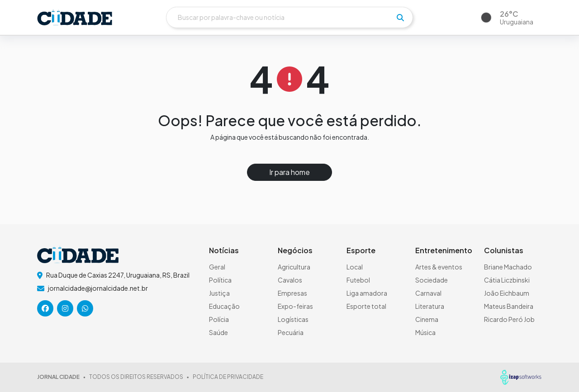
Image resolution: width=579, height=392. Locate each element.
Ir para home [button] (289, 172)
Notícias (224, 250)
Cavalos (290, 280)
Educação (224, 306)
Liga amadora (367, 293)
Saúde (218, 332)
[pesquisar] (400, 18)
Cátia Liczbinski (507, 280)
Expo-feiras (295, 306)
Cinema (427, 319)
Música (425, 332)
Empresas (292, 293)
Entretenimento (444, 250)
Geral (217, 267)
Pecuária (291, 332)
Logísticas (293, 319)
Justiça (219, 293)
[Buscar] (289, 17)
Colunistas (504, 250)
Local (355, 267)
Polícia (219, 319)
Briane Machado (508, 267)
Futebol (358, 280)
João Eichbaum (507, 293)
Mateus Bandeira (509, 306)
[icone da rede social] (45, 308)
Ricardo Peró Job (509, 319)
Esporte (361, 250)
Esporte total (366, 306)
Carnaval (428, 293)
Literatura (430, 306)
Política (220, 280)
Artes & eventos (439, 267)
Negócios (295, 250)
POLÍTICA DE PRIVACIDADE (228, 377)
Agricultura (294, 267)
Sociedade (432, 280)
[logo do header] (75, 17)
